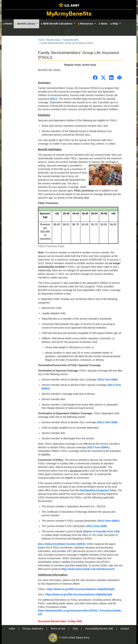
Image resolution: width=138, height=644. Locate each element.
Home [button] (8, 24)
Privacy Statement (33, 629)
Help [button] (114, 24)
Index (12, 629)
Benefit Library (53, 40)
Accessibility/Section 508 (99, 629)
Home (41, 40)
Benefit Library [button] (25, 24)
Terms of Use (58, 629)
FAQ (76, 629)
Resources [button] (86, 24)
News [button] (103, 24)
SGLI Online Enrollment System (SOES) (62, 544)
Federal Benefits (71, 40)
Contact (125, 629)
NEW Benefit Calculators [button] (57, 24)
